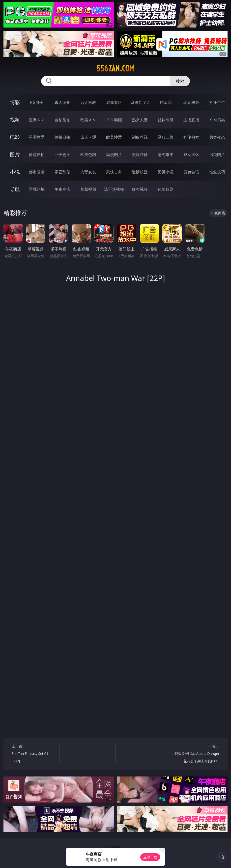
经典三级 (166, 137)
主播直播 (191, 120)
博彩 (15, 102)
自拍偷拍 (62, 120)
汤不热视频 (114, 189)
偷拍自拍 (62, 137)
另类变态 (217, 137)
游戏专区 (114, 102)
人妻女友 (88, 172)
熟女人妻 (140, 120)
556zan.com (115, 68)
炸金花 (166, 102)
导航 (15, 189)
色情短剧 (166, 189)
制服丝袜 (140, 137)
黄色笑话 (191, 172)
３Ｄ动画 (114, 120)
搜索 (180, 81)
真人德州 (62, 102)
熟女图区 (191, 155)
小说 (15, 172)
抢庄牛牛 (217, 102)
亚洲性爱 (37, 137)
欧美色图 (88, 155)
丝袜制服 (166, 120)
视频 (15, 120)
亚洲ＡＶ (37, 120)
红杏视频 (140, 189)
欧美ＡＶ (88, 120)
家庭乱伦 (62, 172)
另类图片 (217, 155)
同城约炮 (37, 189)
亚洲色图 (62, 155)
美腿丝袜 (140, 155)
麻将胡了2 (140, 102)
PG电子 (37, 102)
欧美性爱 (114, 137)
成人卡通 (88, 137)
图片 (15, 154)
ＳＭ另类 (217, 120)
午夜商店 (62, 189)
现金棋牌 (191, 102)
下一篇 (197, 754)
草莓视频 (88, 189)
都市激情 (37, 172)
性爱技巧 (217, 172)
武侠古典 (114, 172)
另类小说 (166, 172)
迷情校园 (140, 172)
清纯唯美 (166, 155)
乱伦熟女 (191, 137)
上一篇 (34, 754)
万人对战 (88, 102)
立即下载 (150, 857)
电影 (15, 137)
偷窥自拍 (37, 155)
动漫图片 (114, 155)
